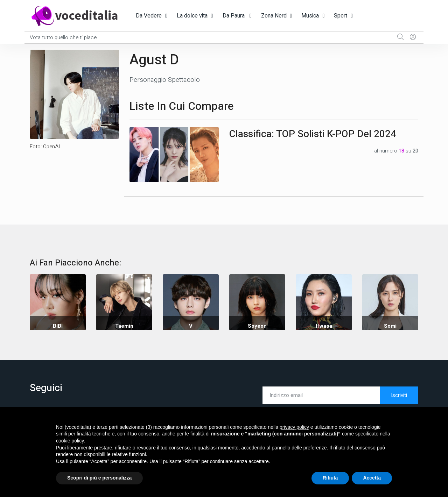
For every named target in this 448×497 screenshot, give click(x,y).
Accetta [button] (372, 478)
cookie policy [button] (70, 441)
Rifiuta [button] (330, 478)
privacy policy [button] (294, 427)
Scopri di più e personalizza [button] (99, 478)
